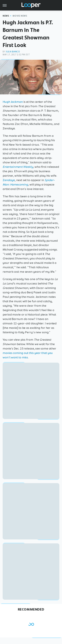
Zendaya (9, 180)
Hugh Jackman (13, 102)
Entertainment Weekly (18, 167)
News (6, 16)
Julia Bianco (13, 52)
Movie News (20, 16)
